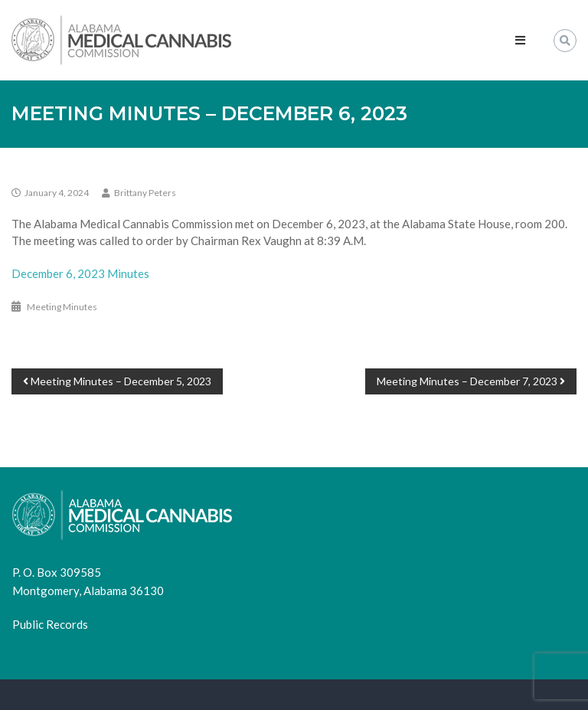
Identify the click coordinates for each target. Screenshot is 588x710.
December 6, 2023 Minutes (80, 273)
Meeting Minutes (62, 307)
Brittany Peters (145, 193)
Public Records (50, 624)
